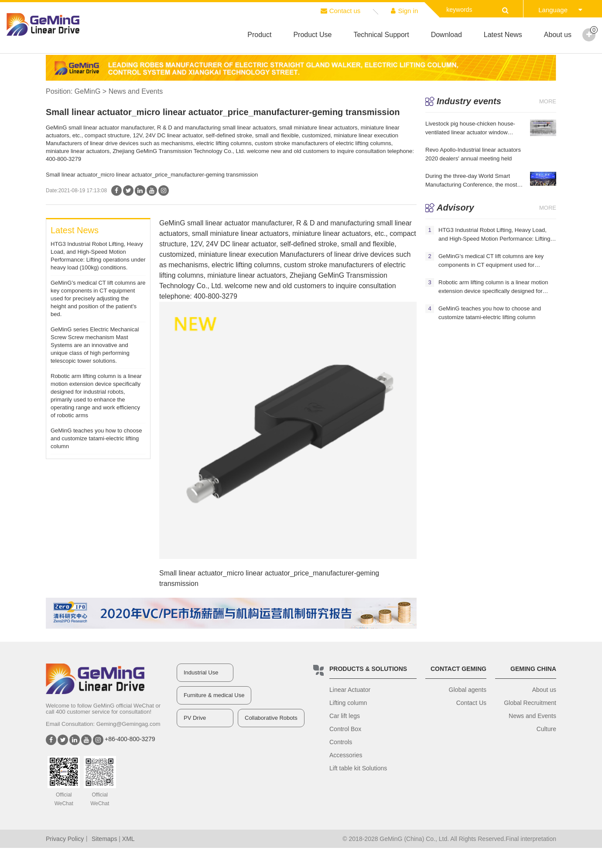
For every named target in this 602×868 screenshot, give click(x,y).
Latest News (503, 35)
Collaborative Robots (271, 718)
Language (560, 10)
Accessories (346, 755)
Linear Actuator (350, 690)
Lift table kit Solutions (358, 768)
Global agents (468, 690)
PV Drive (195, 718)
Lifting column (348, 703)
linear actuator (227, 223)
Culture (546, 729)
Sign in (404, 11)
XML (128, 839)
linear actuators (263, 233)
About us (558, 35)
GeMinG (88, 91)
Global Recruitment (530, 703)
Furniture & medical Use (214, 695)
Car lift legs (345, 716)
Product (259, 35)
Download (446, 35)
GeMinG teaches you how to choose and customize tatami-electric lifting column (96, 438)
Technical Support (381, 35)
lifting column (256, 265)
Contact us (341, 11)
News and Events (532, 716)
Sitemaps (104, 839)
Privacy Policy (65, 839)
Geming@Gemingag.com (128, 724)
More (548, 101)
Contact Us (471, 703)
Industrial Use (201, 672)
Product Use (312, 35)
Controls (341, 742)
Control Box (345, 729)
